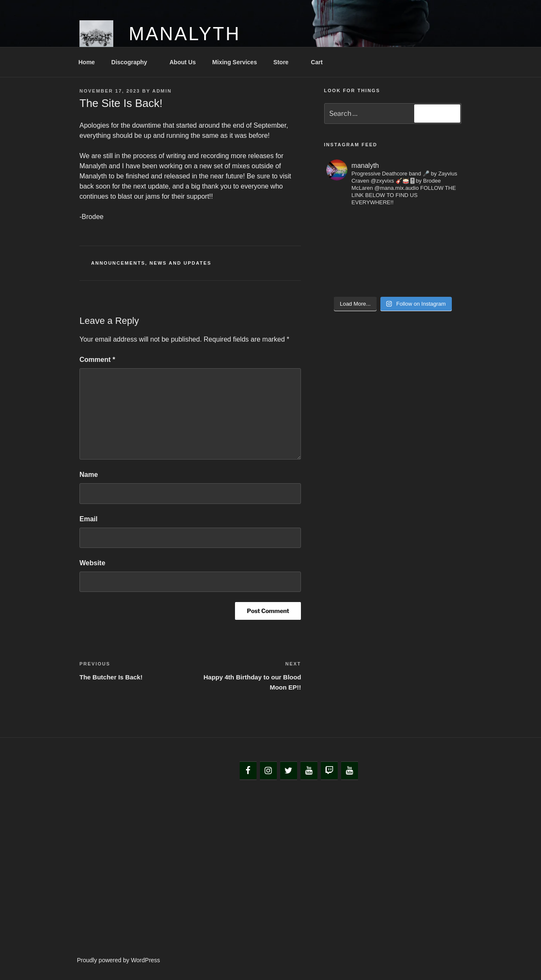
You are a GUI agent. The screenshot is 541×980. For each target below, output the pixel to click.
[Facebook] (248, 771)
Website (92, 563)
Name (89, 475)
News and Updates (180, 263)
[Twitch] (329, 771)
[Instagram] (268, 771)
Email (89, 519)
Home (87, 62)
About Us (183, 62)
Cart (317, 62)
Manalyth (184, 34)
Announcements (118, 263)
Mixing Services (235, 62)
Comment (97, 360)
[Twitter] (289, 771)
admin (162, 91)
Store (285, 62)
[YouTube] (309, 771)
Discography (133, 62)
